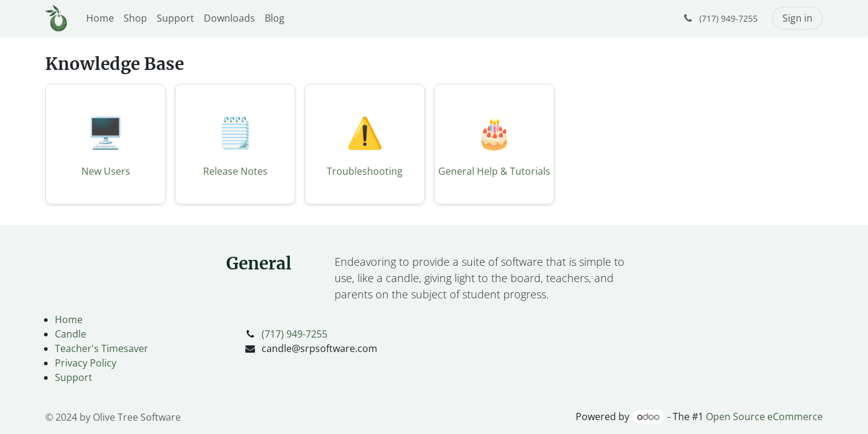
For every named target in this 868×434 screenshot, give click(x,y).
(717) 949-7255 (294, 334)
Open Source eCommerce (764, 417)
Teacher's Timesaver (102, 348)
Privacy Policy (86, 363)
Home (69, 319)
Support (74, 377)
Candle (71, 334)
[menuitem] (100, 18)
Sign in (797, 18)
